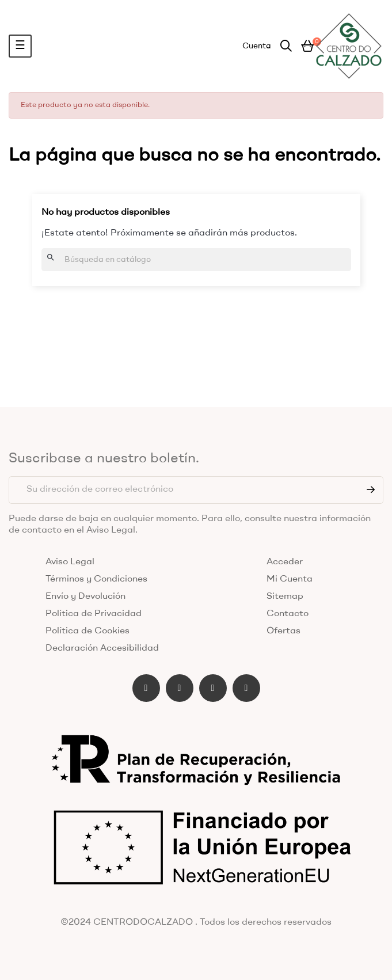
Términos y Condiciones (96, 579)
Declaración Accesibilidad (102, 648)
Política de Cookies (87, 631)
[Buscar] (196, 260)
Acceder (285, 562)
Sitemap (285, 597)
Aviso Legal (70, 562)
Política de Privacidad (94, 614)
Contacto (288, 614)
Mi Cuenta (290, 579)
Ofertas (283, 631)
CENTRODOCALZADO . (145, 922)
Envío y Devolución (85, 597)
